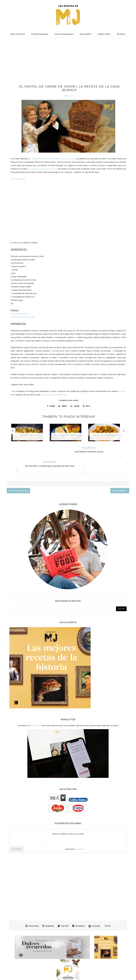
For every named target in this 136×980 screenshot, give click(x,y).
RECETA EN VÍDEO (18, 179)
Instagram (55, 395)
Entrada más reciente (19, 476)
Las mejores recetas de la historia (42, 169)
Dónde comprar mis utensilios (23, 317)
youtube (94, 912)
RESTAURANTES (86, 34)
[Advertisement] (68, 59)
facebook (48, 912)
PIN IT (87, 406)
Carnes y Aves (69, 96)
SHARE (51, 406)
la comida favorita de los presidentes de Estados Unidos (53, 159)
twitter (63, 912)
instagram (32, 912)
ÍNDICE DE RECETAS (18, 34)
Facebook (46, 395)
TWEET (63, 406)
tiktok (107, 912)
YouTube (122, 391)
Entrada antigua (119, 476)
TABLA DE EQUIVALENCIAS (64, 34)
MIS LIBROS (121, 34)
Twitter (64, 395)
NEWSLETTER (36, 711)
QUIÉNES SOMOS (104, 34)
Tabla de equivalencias (20, 314)
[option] (30, 434)
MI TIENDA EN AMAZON (40, 34)
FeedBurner (80, 835)
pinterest (79, 912)
